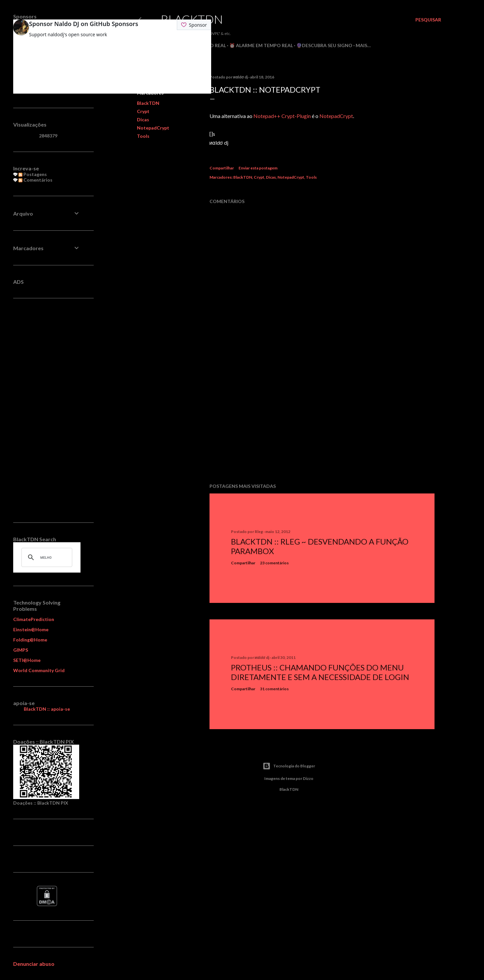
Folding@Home (30, 640)
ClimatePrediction (34, 619)
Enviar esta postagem (258, 168)
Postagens (33, 174)
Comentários (35, 180)
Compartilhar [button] (222, 168)
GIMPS (21, 650)
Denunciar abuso (34, 964)
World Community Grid (39, 670)
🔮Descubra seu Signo (324, 45)
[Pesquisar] (428, 20)
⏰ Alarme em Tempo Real (261, 45)
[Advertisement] (322, 421)
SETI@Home (27, 660)
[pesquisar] (46, 557)
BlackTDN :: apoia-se (47, 709)
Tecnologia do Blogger (289, 766)
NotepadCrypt (153, 128)
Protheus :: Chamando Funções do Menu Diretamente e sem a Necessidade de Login (320, 672)
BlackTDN (192, 19)
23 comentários (274, 563)
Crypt (143, 111)
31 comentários (274, 689)
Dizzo (308, 778)
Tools (143, 136)
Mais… (363, 45)
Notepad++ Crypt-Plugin (282, 116)
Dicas (143, 119)
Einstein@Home (31, 629)
